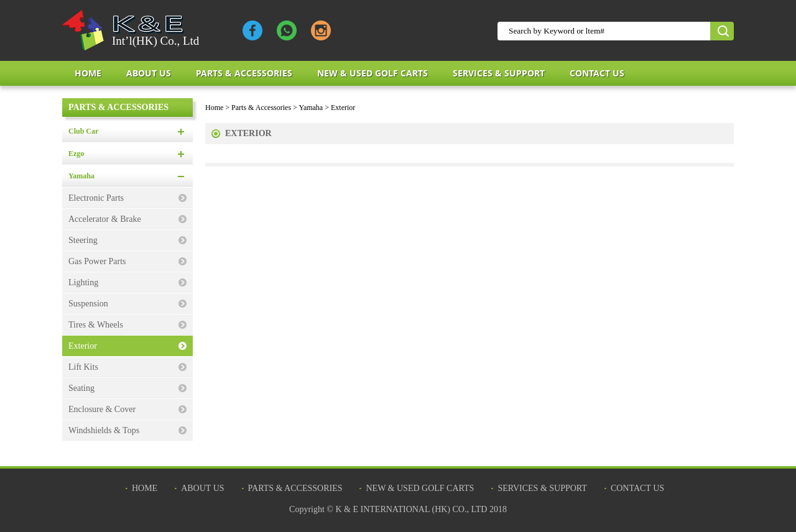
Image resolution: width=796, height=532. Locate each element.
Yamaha (81, 176)
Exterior (83, 346)
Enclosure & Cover (102, 409)
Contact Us (597, 73)
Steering (83, 240)
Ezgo (76, 154)
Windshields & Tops (104, 430)
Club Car (83, 131)
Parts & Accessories (244, 73)
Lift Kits (83, 367)
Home (88, 73)
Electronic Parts (96, 198)
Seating (81, 388)
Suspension (88, 304)
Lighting (83, 282)
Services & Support (499, 73)
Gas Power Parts (97, 261)
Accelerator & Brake (105, 219)
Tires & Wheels (96, 325)
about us (149, 73)
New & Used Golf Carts (373, 73)
